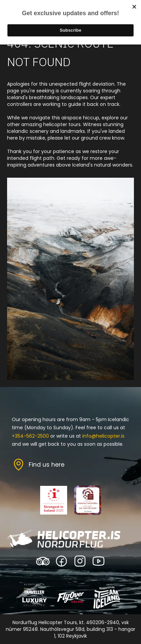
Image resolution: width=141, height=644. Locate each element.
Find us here (47, 465)
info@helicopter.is (103, 436)
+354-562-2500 (30, 436)
